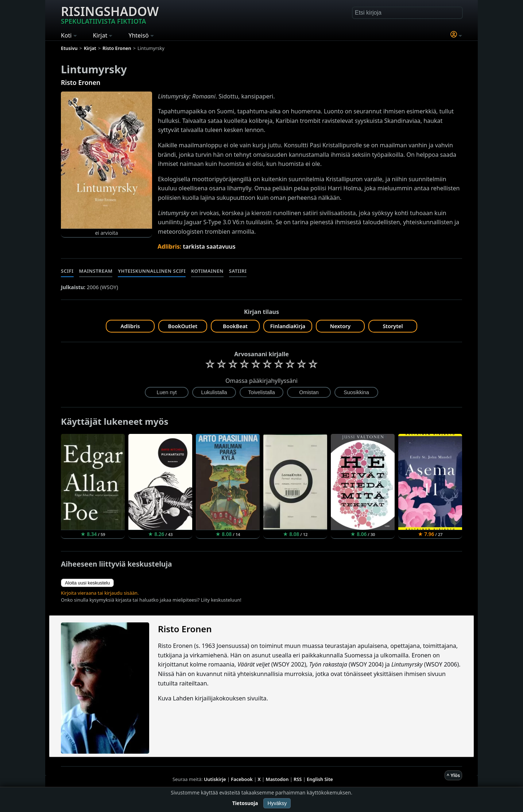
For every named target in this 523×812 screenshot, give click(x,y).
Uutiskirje (215, 779)
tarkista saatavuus (209, 246)
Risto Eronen (81, 82)
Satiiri (238, 271)
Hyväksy (277, 803)
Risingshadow (110, 14)
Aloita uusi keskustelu (87, 583)
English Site (320, 779)
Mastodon (277, 779)
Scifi (67, 271)
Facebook (242, 779)
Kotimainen (207, 271)
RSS (298, 779)
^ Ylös (453, 775)
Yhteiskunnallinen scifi (152, 271)
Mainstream (96, 271)
